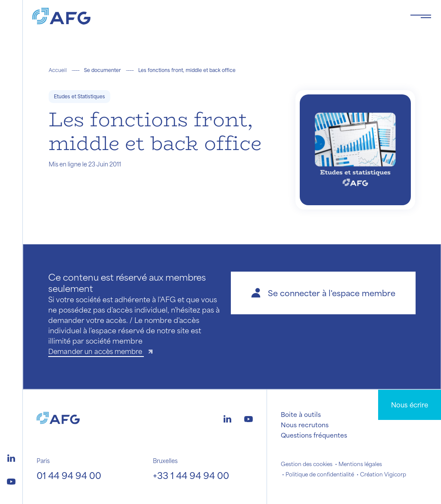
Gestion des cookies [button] (307, 464)
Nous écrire (410, 405)
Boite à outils (301, 414)
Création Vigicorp (383, 474)
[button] (323, 293)
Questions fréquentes (314, 435)
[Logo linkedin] (11, 457)
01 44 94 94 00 (69, 475)
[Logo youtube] (11, 480)
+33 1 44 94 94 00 (191, 475)
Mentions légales (360, 464)
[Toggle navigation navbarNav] (421, 16)
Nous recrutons (305, 425)
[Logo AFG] (214, 16)
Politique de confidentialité (320, 474)
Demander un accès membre (96, 351)
